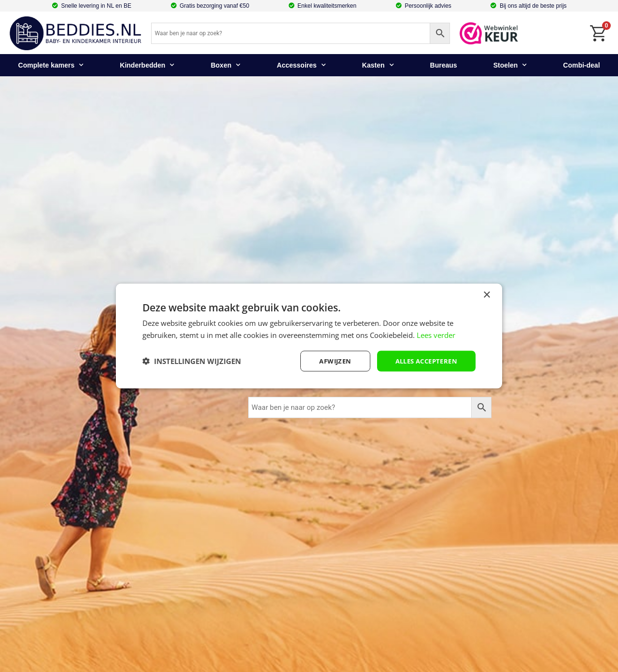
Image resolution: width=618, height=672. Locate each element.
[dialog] (309, 336)
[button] (192, 361)
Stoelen (510, 65)
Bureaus (444, 65)
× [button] (486, 295)
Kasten (378, 65)
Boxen (225, 65)
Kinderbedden (147, 65)
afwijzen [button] (327, 361)
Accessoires (301, 65)
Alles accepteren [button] (423, 361)
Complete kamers (51, 65)
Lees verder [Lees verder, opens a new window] (436, 335)
